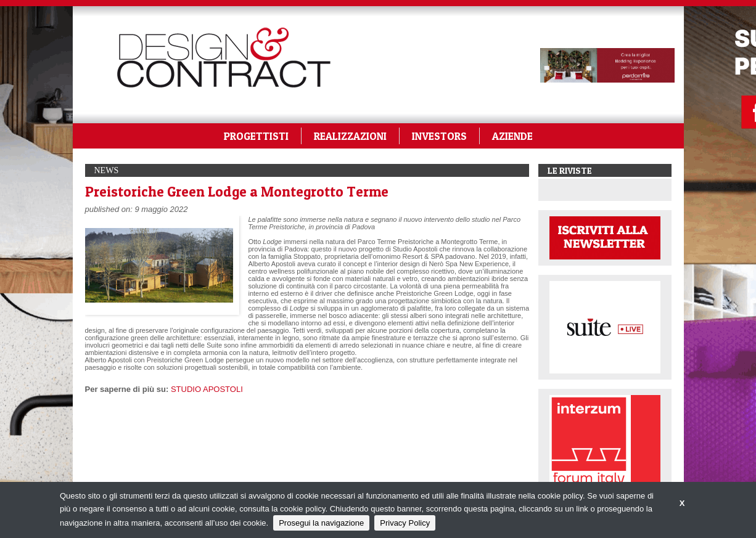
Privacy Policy (405, 523)
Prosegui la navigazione (321, 523)
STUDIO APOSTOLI (207, 389)
